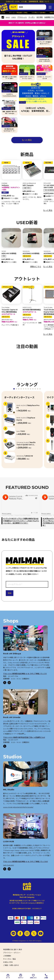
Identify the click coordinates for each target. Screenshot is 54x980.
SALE (8, 17)
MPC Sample (28, 185)
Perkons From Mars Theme (23, 515)
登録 (10, 593)
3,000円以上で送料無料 (41, 13)
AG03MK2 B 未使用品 (31, 253)
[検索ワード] (32, 7)
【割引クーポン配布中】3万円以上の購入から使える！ (27, 23)
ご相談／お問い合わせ (11, 965)
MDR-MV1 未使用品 (9, 253)
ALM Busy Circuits (46, 515)
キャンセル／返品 (9, 959)
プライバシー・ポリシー (12, 953)
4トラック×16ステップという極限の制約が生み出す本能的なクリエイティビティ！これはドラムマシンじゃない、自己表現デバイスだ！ (21, 521)
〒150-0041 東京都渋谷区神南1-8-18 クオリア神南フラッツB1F (26, 862)
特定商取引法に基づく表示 (13, 950)
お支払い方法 (8, 962)
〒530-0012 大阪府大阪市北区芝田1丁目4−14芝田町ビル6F (24, 737)
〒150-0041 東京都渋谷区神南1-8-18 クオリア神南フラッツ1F (25, 674)
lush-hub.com (9, 865)
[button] (14, 389)
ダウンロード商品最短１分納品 (21, 13)
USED (14, 17)
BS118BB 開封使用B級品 (32, 311)
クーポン (32, 17)
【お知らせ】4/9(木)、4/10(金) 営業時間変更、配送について (27, 2)
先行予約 (40, 17)
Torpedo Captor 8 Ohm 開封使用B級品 (11, 312)
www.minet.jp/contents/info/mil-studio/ (18, 807)
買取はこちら (36, 267)
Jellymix (11, 188)
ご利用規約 (7, 956)
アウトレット (22, 17)
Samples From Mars (7, 515)
